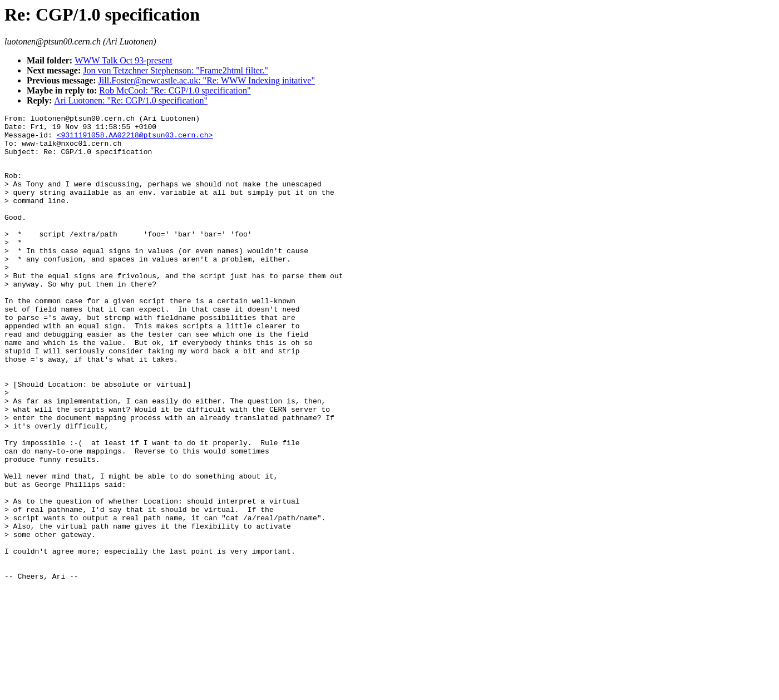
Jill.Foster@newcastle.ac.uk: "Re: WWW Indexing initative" (207, 80)
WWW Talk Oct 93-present (124, 60)
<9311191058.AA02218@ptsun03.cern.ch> (135, 140)
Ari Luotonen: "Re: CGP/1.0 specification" (131, 100)
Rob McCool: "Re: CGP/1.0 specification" (175, 90)
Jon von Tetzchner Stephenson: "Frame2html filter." (175, 70)
